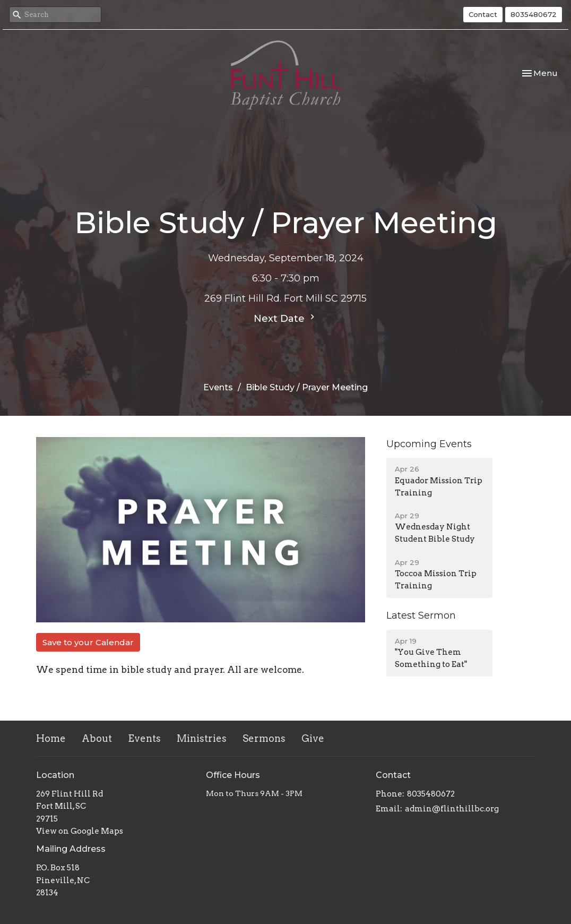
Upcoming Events (429, 444)
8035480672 (534, 14)
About (97, 738)
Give (313, 738)
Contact (483, 14)
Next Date (285, 318)
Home (51, 738)
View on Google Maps (80, 831)
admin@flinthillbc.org (452, 809)
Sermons (264, 738)
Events (218, 387)
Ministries (202, 738)
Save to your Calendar (88, 642)
